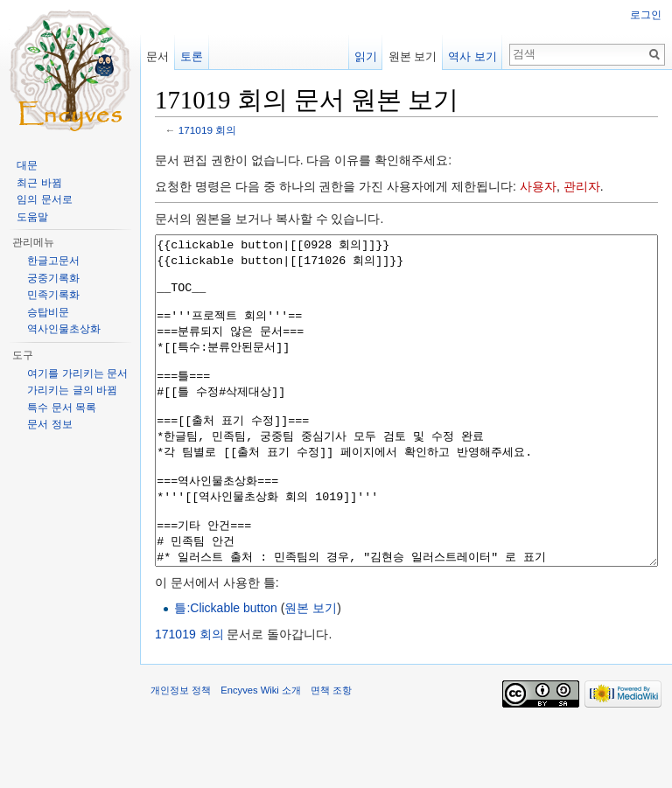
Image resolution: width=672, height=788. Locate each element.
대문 (27, 165)
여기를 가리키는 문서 (77, 373)
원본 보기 (311, 673)
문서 (157, 56)
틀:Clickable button (226, 673)
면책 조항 (331, 756)
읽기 (366, 56)
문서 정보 (49, 424)
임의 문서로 (44, 199)
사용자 (538, 186)
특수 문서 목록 (62, 408)
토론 (192, 56)
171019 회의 (207, 130)
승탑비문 (48, 312)
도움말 (32, 217)
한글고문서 (53, 261)
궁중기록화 (53, 278)
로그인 (646, 15)
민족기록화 (53, 295)
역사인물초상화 (64, 329)
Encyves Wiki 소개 (261, 756)
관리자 (582, 186)
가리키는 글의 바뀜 (72, 390)
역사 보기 (472, 56)
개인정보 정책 (181, 756)
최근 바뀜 (39, 183)
